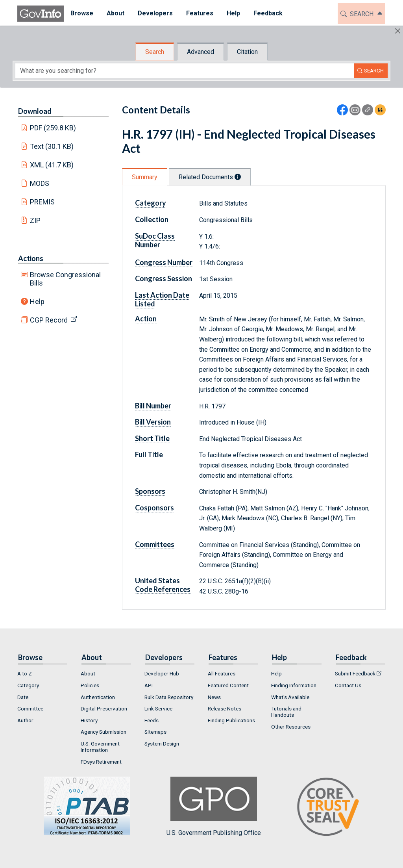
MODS (40, 183)
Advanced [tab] (201, 52)
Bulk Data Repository (169, 697)
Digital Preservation (104, 708)
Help (37, 301)
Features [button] (200, 13)
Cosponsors (154, 508)
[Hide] (398, 31)
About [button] (116, 13)
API (149, 685)
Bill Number (153, 406)
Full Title (149, 454)
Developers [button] (155, 13)
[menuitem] (82, 14)
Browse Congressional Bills (65, 279)
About (88, 673)
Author (25, 720)
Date (23, 697)
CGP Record (49, 320)
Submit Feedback (355, 673)
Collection (152, 219)
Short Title (152, 438)
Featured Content (228, 685)
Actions (31, 258)
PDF (53, 128)
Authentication (98, 697)
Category (151, 203)
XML (52, 165)
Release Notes (225, 708)
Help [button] (233, 13)
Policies (90, 685)
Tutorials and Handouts (286, 712)
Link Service (158, 708)
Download (35, 111)
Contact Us (348, 685)
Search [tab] (155, 52)
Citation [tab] (247, 52)
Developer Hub (162, 673)
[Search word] (185, 71)
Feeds (152, 720)
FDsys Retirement (101, 762)
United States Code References (163, 585)
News (214, 697)
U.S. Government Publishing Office (214, 806)
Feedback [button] (268, 13)
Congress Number (164, 262)
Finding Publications (231, 720)
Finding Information (294, 685)
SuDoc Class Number (155, 240)
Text (52, 146)
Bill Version (153, 422)
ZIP (35, 220)
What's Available (290, 697)
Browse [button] (82, 13)
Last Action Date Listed (162, 299)
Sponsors (150, 491)
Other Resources (291, 727)
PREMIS (42, 202)
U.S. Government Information (100, 747)
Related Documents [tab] (210, 177)
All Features (222, 673)
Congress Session (164, 278)
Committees (155, 544)
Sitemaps (155, 732)
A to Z (25, 673)
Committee (30, 708)
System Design (162, 744)
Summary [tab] (145, 177)
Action (146, 319)
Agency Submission (104, 732)
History (89, 720)
